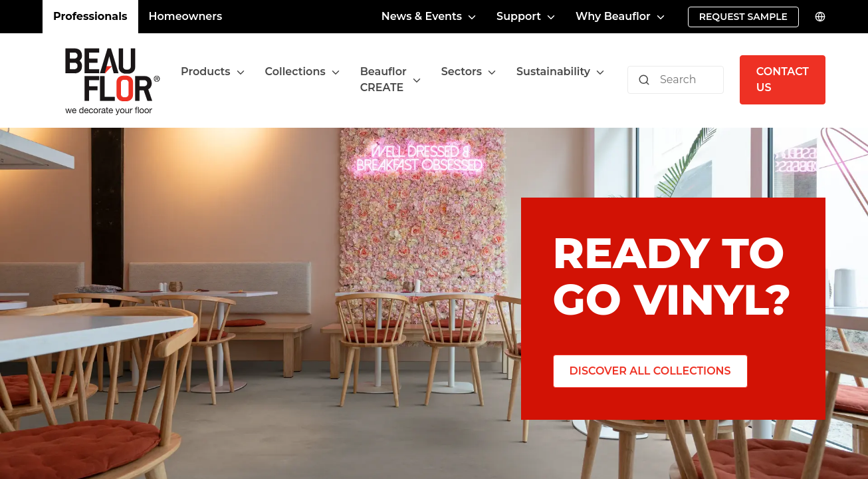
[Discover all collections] (650, 371)
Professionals (90, 16)
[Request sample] (743, 17)
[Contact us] (783, 80)
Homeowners (186, 16)
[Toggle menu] (241, 72)
